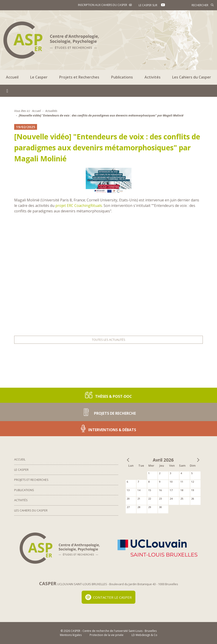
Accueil (12, 77)
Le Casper (39, 77)
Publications (122, 77)
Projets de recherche (109, 412)
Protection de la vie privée (107, 635)
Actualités (51, 111)
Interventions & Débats (108, 429)
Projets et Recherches (79, 77)
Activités (153, 77)
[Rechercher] (193, 5)
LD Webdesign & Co (144, 635)
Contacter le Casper (108, 597)
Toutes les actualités (109, 340)
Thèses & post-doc (108, 395)
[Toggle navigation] (7, 91)
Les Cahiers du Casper (192, 77)
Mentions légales (71, 635)
